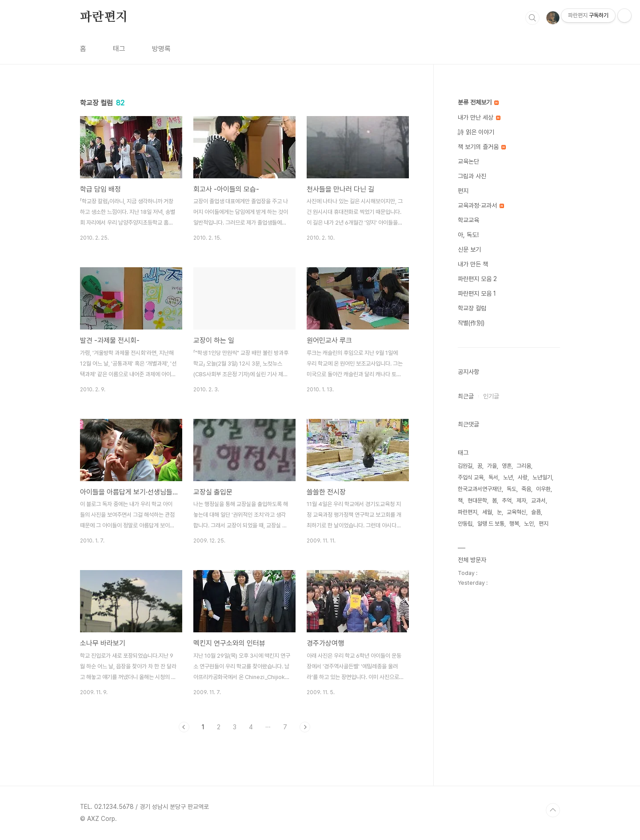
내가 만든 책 (473, 264)
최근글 (466, 396)
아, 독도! (468, 235)
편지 (463, 191)
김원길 (465, 466)
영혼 (507, 466)
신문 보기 (469, 249)
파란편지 (104, 17)
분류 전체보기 (478, 102)
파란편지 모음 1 (477, 293)
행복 (514, 524)
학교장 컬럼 (472, 308)
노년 (508, 477)
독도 (512, 489)
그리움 (524, 466)
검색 (532, 18)
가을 (492, 466)
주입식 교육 (471, 477)
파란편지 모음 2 (477, 279)
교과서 (538, 500)
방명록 (161, 49)
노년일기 (542, 477)
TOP (553, 810)
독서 (493, 477)
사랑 (523, 477)
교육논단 (468, 161)
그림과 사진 (472, 176)
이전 (184, 727)
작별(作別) (471, 323)
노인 (529, 524)
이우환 (543, 489)
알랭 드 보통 (491, 524)
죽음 (526, 489)
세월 (487, 512)
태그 (119, 49)
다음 (305, 727)
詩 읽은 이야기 (476, 132)
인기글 (491, 396)
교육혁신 (516, 512)
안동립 (465, 524)
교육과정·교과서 (481, 205)
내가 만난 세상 (479, 117)
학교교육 (468, 220)
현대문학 (477, 500)
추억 (507, 500)
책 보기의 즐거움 (482, 147)
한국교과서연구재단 (480, 489)
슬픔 (536, 512)
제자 (521, 500)
